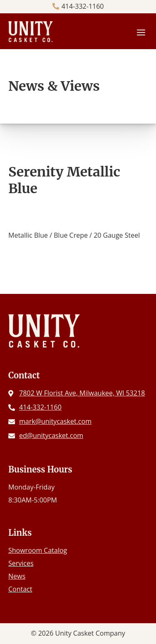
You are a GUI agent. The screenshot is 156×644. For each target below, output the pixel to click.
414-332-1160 (83, 6)
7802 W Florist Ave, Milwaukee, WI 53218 (82, 393)
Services (21, 563)
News (17, 576)
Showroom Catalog (38, 550)
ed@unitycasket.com (51, 435)
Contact (20, 589)
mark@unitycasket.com (55, 421)
